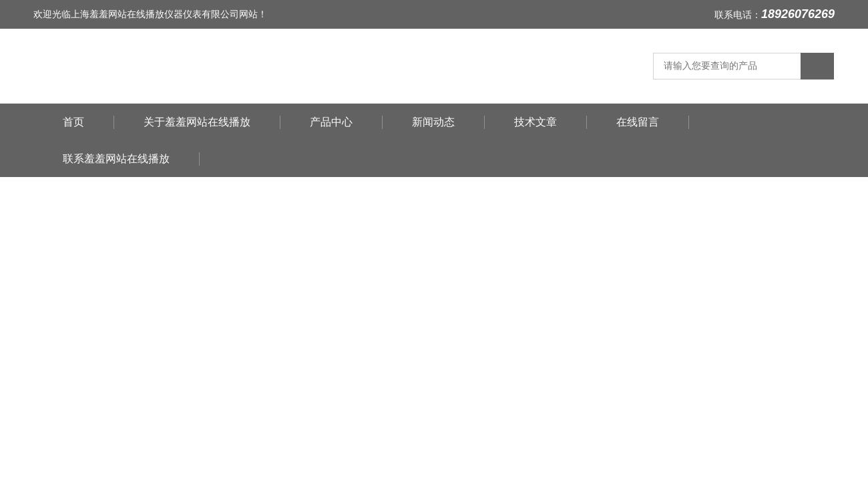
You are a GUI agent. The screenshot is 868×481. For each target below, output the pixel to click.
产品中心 (331, 122)
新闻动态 (433, 122)
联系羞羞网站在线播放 (116, 159)
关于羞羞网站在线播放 (197, 122)
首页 (73, 122)
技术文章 (535, 122)
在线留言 (638, 122)
